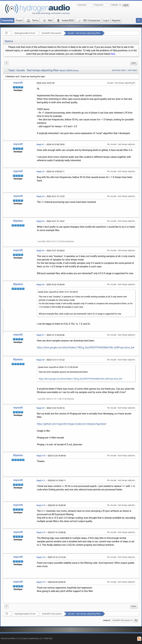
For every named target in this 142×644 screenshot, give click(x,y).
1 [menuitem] (7, 63)
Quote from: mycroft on (58, 292)
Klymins (18, 221)
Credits (24, 639)
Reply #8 (40, 360)
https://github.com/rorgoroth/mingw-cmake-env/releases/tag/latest (72, 424)
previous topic (119, 70)
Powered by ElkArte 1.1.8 (10, 639)
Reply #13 (41, 532)
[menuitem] (134, 63)
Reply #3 (40, 196)
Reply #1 (40, 145)
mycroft (18, 83)
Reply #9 (40, 408)
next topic (132, 70)
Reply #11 (41, 481)
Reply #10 (41, 456)
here (113, 54)
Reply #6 (40, 285)
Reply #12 (41, 505)
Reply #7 (40, 335)
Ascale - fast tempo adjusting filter (84, 33)
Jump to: (107, 620)
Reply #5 (40, 251)
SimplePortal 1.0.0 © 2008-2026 (40, 639)
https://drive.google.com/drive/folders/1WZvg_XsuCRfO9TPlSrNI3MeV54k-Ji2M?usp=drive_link (86, 347)
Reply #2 (40, 172)
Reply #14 (41, 557)
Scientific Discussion (51, 33)
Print (134, 63)
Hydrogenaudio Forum (25, 33)
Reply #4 (40, 221)
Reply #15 (41, 582)
